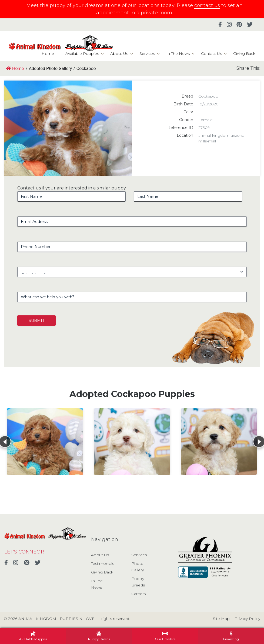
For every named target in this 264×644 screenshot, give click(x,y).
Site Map (221, 619)
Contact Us (211, 54)
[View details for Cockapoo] (45, 442)
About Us (119, 54)
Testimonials (103, 563)
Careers (138, 594)
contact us (207, 5)
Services (147, 54)
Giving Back (244, 54)
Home (48, 54)
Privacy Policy (247, 619)
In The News (178, 54)
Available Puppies (82, 54)
